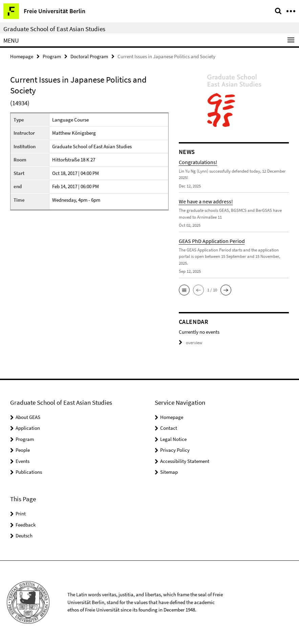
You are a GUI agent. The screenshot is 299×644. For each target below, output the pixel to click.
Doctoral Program (89, 56)
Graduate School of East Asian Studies (54, 29)
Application (28, 428)
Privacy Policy (175, 450)
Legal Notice (173, 439)
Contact (169, 428)
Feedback (26, 524)
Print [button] (21, 514)
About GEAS (28, 417)
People (23, 450)
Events (23, 461)
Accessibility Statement (185, 461)
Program (52, 56)
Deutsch (24, 536)
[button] (184, 290)
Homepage (22, 56)
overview (190, 343)
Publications (29, 472)
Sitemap (169, 472)
